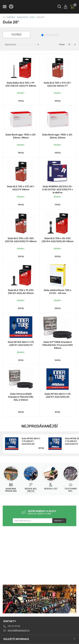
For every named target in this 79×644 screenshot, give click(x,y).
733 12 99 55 (14, 626)
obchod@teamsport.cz (19, 630)
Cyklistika (11, 17)
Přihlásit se (66, 6)
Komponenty (22, 17)
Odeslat (58, 521)
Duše (32, 17)
